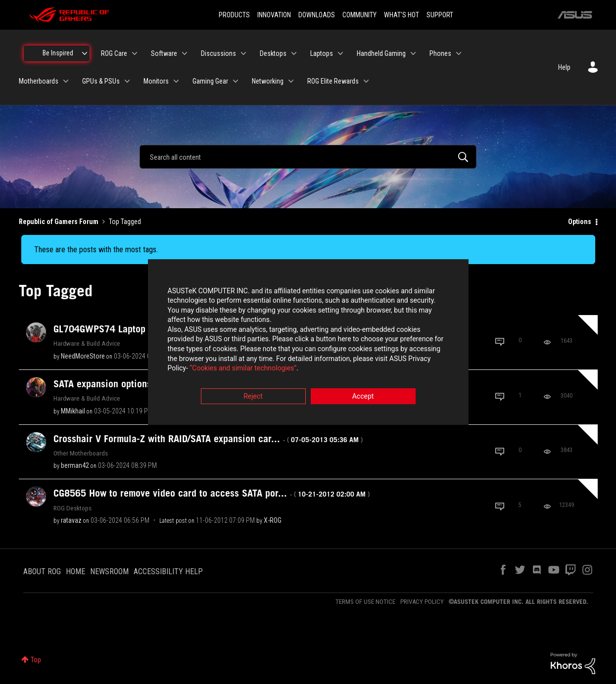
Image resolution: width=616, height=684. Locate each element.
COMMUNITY (359, 15)
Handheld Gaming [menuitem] (381, 53)
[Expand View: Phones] (459, 53)
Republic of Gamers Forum (59, 222)
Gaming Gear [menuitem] (210, 81)
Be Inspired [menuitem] (58, 53)
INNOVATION (274, 15)
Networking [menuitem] (268, 81)
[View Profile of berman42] (75, 465)
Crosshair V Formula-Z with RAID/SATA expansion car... (208, 439)
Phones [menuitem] (440, 53)
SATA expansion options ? (147, 384)
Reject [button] (253, 397)
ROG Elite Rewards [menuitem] (333, 81)
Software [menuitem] (164, 53)
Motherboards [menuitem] (39, 81)
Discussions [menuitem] (218, 53)
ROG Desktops (72, 508)
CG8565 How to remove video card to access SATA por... (212, 493)
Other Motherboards (81, 453)
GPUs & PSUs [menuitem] (101, 81)
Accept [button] (363, 397)
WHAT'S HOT (402, 15)
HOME (75, 571)
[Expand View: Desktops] (294, 53)
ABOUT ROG (42, 571)
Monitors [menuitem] (156, 81)
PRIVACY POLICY (422, 602)
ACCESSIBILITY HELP (168, 571)
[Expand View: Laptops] (340, 53)
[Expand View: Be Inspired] (85, 53)
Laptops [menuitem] (322, 53)
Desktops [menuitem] (273, 53)
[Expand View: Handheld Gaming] (413, 53)
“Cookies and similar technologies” (243, 369)
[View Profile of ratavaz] (71, 520)
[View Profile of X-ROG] (273, 520)
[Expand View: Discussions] (243, 53)
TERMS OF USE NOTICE (365, 602)
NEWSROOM (109, 571)
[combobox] (308, 157)
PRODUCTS (234, 15)
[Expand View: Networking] (291, 81)
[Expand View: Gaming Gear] (236, 81)
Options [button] (580, 222)
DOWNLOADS (317, 15)
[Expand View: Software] (185, 53)
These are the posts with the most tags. (96, 250)
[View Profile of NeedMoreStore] (83, 356)
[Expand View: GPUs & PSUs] (127, 81)
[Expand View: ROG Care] (135, 53)
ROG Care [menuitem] (114, 53)
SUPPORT (440, 15)
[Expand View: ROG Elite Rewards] (366, 81)
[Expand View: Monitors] (176, 81)
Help (564, 67)
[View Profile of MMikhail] (73, 411)
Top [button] (36, 660)
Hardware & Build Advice (87, 343)
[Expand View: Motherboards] (66, 81)
